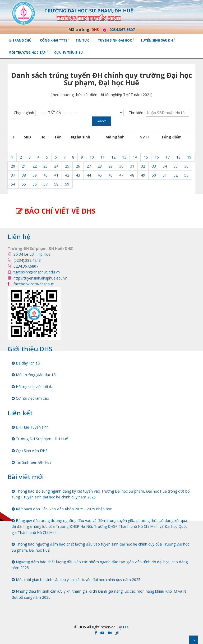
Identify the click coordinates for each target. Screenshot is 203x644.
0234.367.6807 (117, 30)
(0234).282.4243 (27, 260)
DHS (95, 30)
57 (45, 184)
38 (24, 175)
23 (45, 166)
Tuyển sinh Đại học (115, 40)
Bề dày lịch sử (26, 363)
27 (89, 166)
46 (110, 175)
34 (165, 166)
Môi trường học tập (27, 53)
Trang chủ (20, 40)
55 (24, 184)
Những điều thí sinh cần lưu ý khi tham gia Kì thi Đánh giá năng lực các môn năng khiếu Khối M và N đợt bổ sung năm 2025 (99, 594)
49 (143, 175)
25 (67, 166)
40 (45, 175)
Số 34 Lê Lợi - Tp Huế (32, 254)
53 (186, 175)
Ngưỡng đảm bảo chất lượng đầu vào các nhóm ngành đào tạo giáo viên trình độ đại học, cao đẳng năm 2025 (100, 565)
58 (56, 184)
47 (121, 175)
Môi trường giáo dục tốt (34, 375)
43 (78, 175)
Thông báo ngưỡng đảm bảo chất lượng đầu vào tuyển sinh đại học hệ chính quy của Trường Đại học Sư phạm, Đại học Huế (100, 547)
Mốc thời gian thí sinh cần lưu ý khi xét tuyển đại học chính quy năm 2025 (76, 580)
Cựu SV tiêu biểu (68, 53)
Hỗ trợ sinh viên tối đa (33, 387)
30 (121, 166)
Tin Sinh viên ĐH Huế (32, 462)
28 (100, 166)
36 (186, 166)
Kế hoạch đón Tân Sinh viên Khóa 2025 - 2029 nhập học (62, 509)
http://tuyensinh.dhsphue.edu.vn (40, 278)
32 (143, 166)
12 (113, 157)
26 (78, 166)
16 (157, 157)
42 (67, 175)
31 (132, 166)
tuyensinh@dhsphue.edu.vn (37, 272)
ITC (126, 627)
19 (189, 157)
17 (168, 157)
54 (13, 184)
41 (56, 175)
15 (146, 157)
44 (89, 175)
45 (100, 175)
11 (103, 157)
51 (165, 175)
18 (178, 157)
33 (154, 166)
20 (13, 166)
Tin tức (82, 40)
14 (135, 157)
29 (110, 166)
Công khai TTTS (54, 40)
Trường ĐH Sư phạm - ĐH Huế (40, 439)
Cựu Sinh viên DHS (30, 451)
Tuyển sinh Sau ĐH (157, 40)
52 (176, 175)
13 (124, 157)
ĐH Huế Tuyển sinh (30, 427)
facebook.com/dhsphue (34, 284)
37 (13, 175)
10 (92, 157)
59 (67, 184)
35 (176, 166)
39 (35, 175)
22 (35, 166)
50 (154, 175)
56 (35, 184)
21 (24, 166)
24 (56, 166)
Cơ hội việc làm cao (30, 398)
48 (132, 175)
